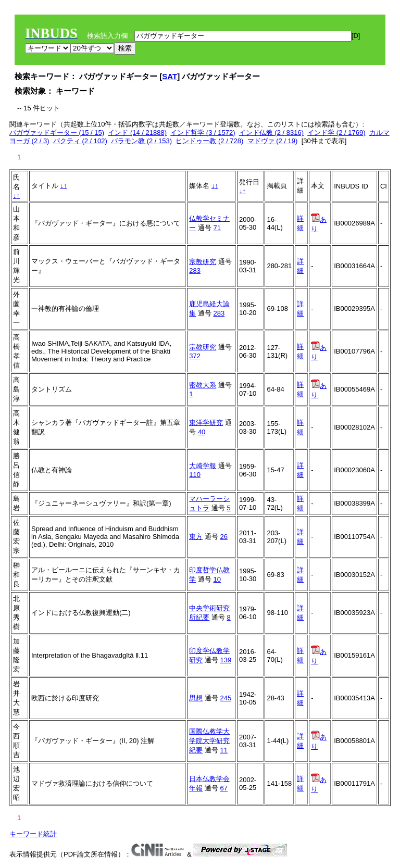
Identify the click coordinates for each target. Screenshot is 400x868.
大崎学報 (203, 466)
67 (224, 788)
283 (195, 271)
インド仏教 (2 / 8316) (271, 133)
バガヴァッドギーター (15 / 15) (57, 133)
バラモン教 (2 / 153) (141, 141)
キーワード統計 (33, 834)
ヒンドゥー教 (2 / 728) (209, 141)
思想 (196, 698)
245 (226, 698)
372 (195, 356)
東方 (196, 537)
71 (217, 228)
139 (226, 660)
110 (195, 475)
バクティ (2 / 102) (80, 141)
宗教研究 (203, 262)
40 (202, 432)
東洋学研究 (206, 423)
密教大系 (203, 385)
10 (217, 579)
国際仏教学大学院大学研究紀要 (209, 741)
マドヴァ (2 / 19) (273, 141)
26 (224, 537)
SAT (170, 76)
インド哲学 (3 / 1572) (203, 133)
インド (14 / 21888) (137, 133)
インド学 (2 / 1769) (336, 133)
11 (224, 750)
